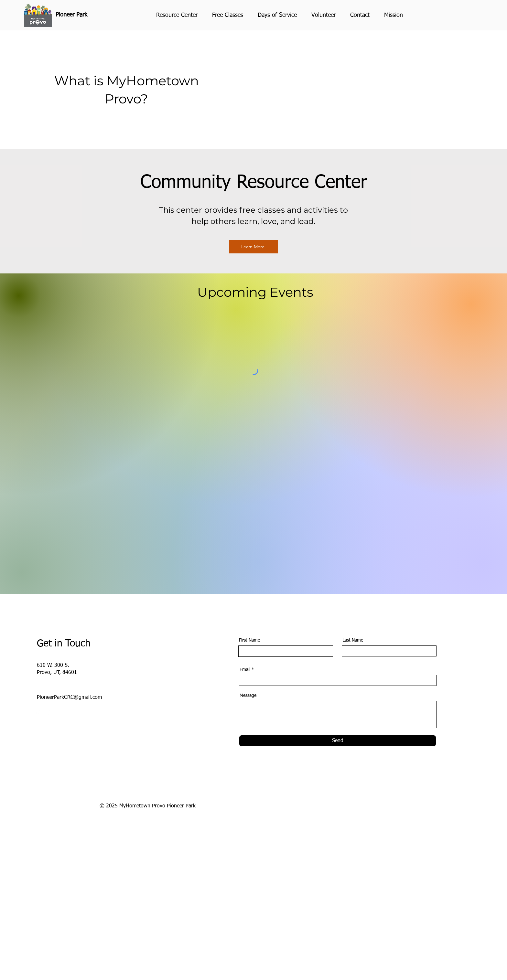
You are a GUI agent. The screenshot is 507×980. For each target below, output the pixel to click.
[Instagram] (39, 711)
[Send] (338, 741)
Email (245, 670)
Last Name (353, 640)
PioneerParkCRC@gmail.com (69, 698)
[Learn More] (253, 247)
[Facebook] (49, 711)
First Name (249, 640)
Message (248, 696)
